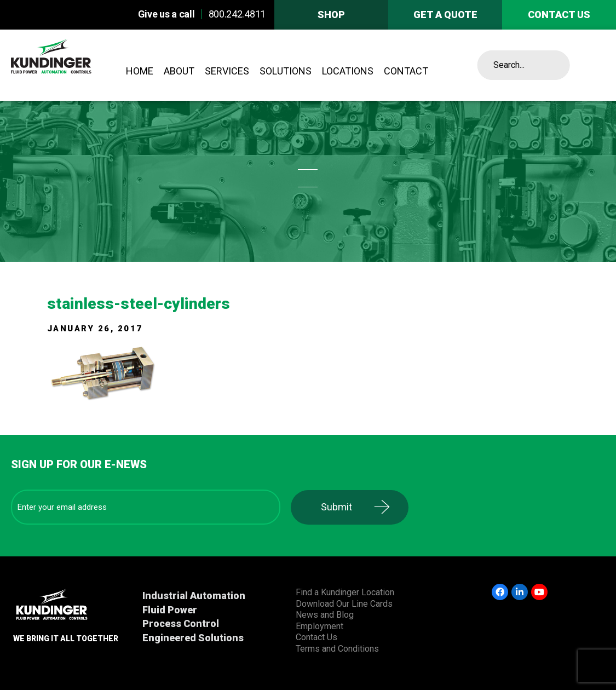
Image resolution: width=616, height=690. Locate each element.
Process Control (181, 623)
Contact (406, 71)
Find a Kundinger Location (345, 592)
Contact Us (316, 637)
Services (227, 71)
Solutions (286, 71)
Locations (348, 71)
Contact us (559, 15)
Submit (336, 507)
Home (140, 71)
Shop (331, 15)
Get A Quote (445, 15)
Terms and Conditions (337, 649)
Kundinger (73, 65)
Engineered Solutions (193, 638)
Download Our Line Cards (344, 604)
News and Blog (325, 615)
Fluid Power (170, 610)
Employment (319, 626)
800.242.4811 (237, 14)
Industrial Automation (194, 596)
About (179, 71)
